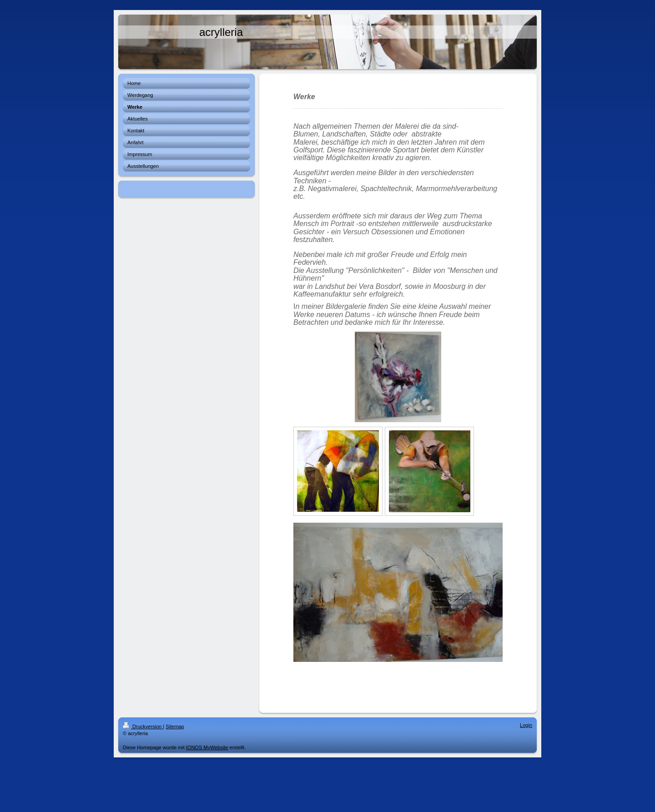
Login (526, 725)
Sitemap (175, 726)
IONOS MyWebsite (207, 747)
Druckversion (143, 726)
